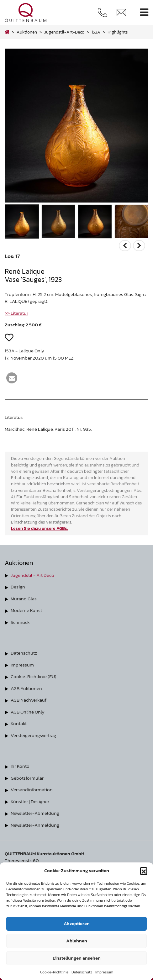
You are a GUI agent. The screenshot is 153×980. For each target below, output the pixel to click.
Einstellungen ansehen (77, 958)
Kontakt (19, 723)
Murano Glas (24, 599)
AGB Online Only (28, 712)
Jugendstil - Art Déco (32, 575)
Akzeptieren (77, 923)
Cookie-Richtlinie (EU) (34, 676)
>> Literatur (16, 313)
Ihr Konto (20, 766)
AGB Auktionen (26, 688)
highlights (118, 32)
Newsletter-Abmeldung (35, 813)
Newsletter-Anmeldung (35, 825)
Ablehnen (77, 941)
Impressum (104, 972)
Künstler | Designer (30, 801)
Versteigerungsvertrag (33, 735)
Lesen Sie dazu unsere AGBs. (40, 528)
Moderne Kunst (26, 610)
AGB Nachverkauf (29, 700)
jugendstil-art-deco (64, 32)
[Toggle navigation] (144, 12)
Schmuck (20, 622)
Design (18, 587)
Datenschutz (82, 972)
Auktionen (27, 32)
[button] (144, 871)
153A (96, 32)
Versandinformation (32, 790)
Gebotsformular (27, 778)
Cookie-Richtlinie (54, 972)
